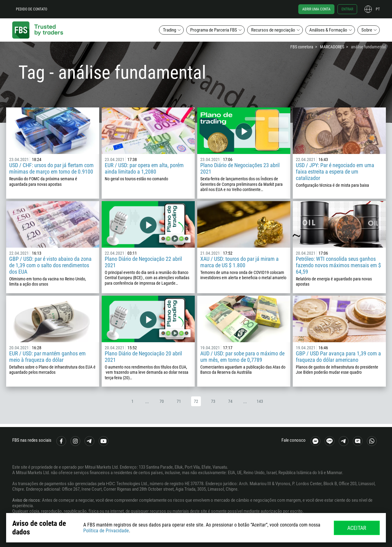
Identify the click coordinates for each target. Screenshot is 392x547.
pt (378, 9)
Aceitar (357, 528)
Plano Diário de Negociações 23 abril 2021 (240, 168)
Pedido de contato (32, 9)
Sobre (367, 30)
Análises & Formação (328, 30)
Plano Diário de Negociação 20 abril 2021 (143, 357)
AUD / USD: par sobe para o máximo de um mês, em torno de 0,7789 (242, 357)
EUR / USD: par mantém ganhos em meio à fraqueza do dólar (47, 357)
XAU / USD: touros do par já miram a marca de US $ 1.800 (239, 262)
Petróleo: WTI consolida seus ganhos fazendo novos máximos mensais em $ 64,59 (338, 265)
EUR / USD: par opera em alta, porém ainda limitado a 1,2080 (144, 168)
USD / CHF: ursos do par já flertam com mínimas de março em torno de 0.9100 (51, 168)
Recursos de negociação (273, 30)
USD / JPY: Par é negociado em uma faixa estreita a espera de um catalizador (335, 172)
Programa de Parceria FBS (214, 30)
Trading (170, 30)
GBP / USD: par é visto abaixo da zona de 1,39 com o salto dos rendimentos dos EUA (50, 265)
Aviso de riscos (26, 500)
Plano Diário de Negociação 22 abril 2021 (143, 262)
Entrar (347, 9)
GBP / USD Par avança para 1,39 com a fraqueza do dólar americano (338, 357)
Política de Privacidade (106, 531)
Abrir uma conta (316, 9)
